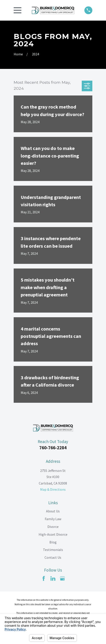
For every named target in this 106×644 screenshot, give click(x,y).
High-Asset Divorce (53, 534)
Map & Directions (53, 489)
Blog (53, 542)
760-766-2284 (53, 448)
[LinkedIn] (53, 578)
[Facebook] (44, 578)
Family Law (53, 519)
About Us (53, 511)
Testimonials (53, 550)
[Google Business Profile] (62, 578)
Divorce (53, 527)
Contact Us (53, 557)
